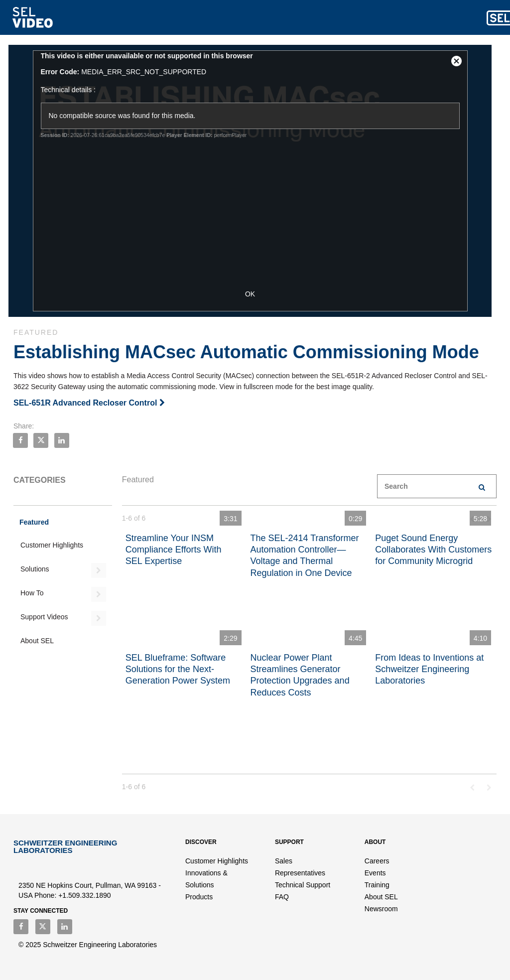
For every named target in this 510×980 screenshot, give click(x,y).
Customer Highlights (52, 545)
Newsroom (381, 909)
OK (255, 294)
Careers (377, 861)
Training (377, 885)
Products (199, 897)
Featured (34, 522)
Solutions (35, 569)
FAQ (282, 897)
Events (375, 873)
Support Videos (44, 617)
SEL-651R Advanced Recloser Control (89, 403)
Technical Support (303, 885)
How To (32, 593)
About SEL (37, 641)
